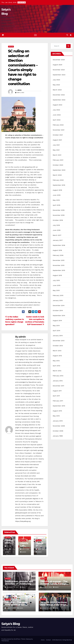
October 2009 (58, 431)
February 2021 (58, 160)
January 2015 (58, 300)
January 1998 (58, 436)
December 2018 (59, 210)
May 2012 (56, 361)
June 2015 (57, 285)
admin (19, 90)
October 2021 (58, 135)
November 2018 (59, 215)
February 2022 (58, 125)
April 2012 (56, 366)
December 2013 (59, 341)
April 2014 (56, 331)
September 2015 (59, 270)
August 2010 (57, 411)
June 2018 (57, 230)
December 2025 (59, 60)
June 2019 (57, 195)
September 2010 (59, 406)
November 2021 (59, 130)
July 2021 (56, 145)
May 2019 (56, 200)
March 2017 (57, 235)
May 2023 (56, 85)
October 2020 (58, 165)
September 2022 (59, 100)
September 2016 (59, 245)
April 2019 (56, 205)
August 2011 (57, 391)
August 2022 (57, 105)
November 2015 (59, 265)
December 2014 (59, 305)
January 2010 (58, 421)
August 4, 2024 (47, 587)
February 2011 (58, 401)
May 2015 (56, 290)
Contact (48, 640)
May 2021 (56, 150)
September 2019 (59, 185)
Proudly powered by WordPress (11, 639)
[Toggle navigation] (35, 35)
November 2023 (59, 70)
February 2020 (58, 180)
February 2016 (58, 255)
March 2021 (57, 155)
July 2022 (56, 110)
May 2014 (56, 326)
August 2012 (57, 356)
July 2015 (56, 280)
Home (43, 640)
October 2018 (58, 220)
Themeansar (5, 641)
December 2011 (58, 386)
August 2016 (57, 250)
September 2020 (59, 170)
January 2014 (58, 336)
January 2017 (58, 240)
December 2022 (59, 95)
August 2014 (57, 321)
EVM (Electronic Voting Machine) (62, 640)
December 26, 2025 (13, 587)
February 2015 (58, 295)
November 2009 (59, 426)
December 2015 (59, 260)
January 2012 (58, 381)
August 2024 (57, 65)
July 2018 (56, 225)
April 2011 (56, 396)
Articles (11, 47)
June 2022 (57, 115)
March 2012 (57, 371)
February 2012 (58, 376)
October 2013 (58, 346)
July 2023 (56, 80)
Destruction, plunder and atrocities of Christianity (19, 583)
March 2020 (57, 175)
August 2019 (57, 190)
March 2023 (57, 90)
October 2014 (58, 310)
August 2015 (57, 275)
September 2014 (59, 316)
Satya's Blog (11, 624)
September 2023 (59, 75)
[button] (67, 35)
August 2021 (57, 140)
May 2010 (56, 416)
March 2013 (57, 351)
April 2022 (57, 120)
